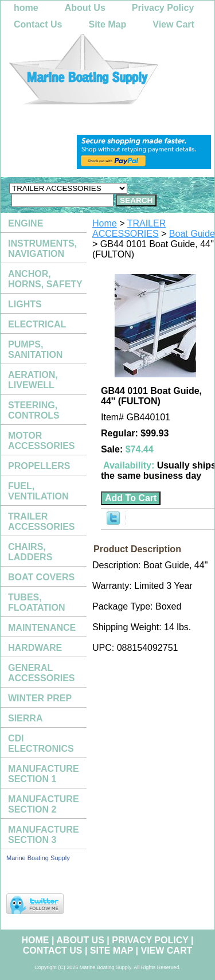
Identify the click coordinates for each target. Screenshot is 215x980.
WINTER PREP (40, 698)
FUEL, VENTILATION (38, 491)
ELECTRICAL (37, 324)
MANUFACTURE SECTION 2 (44, 804)
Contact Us (38, 24)
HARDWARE (35, 648)
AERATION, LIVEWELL (33, 380)
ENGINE (26, 223)
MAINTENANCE (42, 628)
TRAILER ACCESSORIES (129, 229)
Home (105, 223)
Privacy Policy (163, 8)
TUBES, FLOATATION (37, 602)
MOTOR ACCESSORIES (41, 441)
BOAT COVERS (41, 577)
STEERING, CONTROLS (34, 410)
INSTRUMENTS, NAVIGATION (42, 249)
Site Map (107, 24)
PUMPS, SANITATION (35, 350)
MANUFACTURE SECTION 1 (44, 774)
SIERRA (25, 718)
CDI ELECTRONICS (41, 743)
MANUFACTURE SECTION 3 (44, 835)
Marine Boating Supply (38, 858)
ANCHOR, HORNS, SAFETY (45, 279)
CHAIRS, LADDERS (30, 552)
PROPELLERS (39, 466)
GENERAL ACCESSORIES (41, 673)
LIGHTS (25, 304)
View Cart (173, 24)
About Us (85, 8)
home (26, 8)
